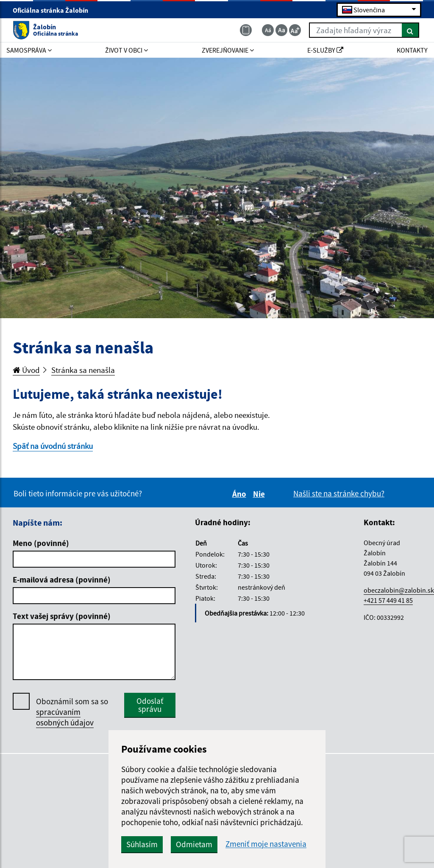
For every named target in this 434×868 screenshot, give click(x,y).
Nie (260, 494)
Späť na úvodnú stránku (53, 446)
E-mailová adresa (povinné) (62, 580)
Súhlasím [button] (142, 844)
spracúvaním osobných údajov (65, 717)
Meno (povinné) (41, 543)
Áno (241, 494)
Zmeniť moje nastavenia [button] (266, 844)
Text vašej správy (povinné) (62, 616)
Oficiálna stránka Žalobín (54, 10)
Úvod (26, 370)
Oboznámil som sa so (72, 712)
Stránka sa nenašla (83, 370)
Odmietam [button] (194, 844)
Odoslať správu (150, 705)
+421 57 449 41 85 (388, 600)
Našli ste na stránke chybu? (339, 493)
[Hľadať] (410, 30)
